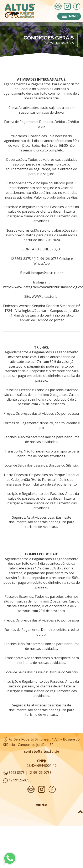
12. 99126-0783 (40, 773)
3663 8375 (17, 773)
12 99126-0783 (20, 780)
